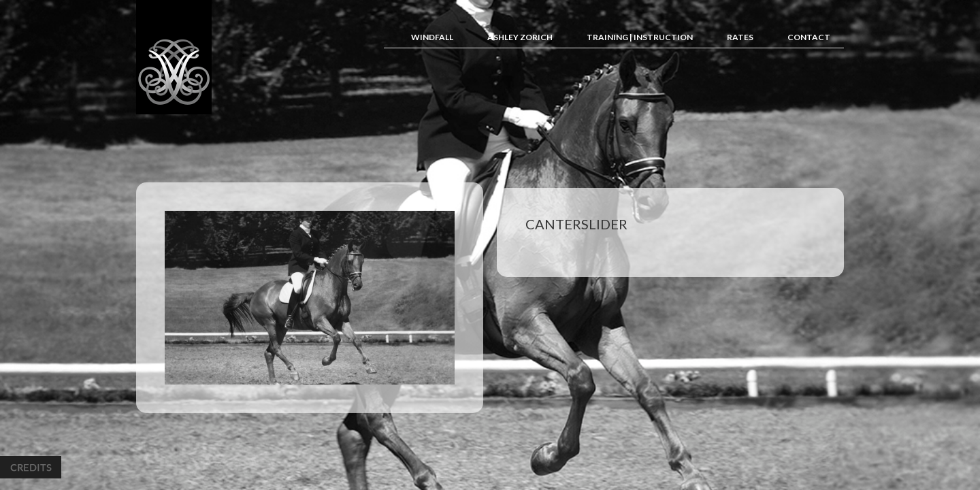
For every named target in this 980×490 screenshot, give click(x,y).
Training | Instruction (640, 37)
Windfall (432, 37)
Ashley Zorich (520, 37)
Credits (31, 467)
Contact (809, 37)
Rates (740, 37)
